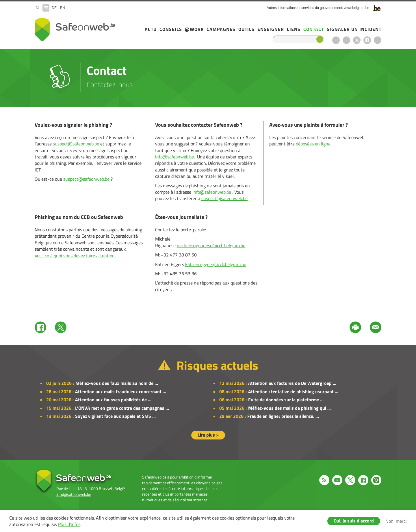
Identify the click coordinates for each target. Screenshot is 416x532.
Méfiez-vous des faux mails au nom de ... (117, 383)
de (54, 8)
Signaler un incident (354, 29)
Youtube (346, 40)
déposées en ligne (313, 144)
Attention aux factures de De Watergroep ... (292, 383)
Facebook (367, 40)
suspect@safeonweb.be (76, 144)
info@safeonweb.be (174, 157)
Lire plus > (208, 435)
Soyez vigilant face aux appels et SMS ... (115, 416)
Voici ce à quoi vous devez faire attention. (75, 256)
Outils (246, 29)
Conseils (171, 29)
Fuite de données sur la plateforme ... (286, 400)
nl (38, 8)
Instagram (378, 40)
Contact (314, 29)
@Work (194, 29)
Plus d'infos (69, 524)
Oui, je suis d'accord (354, 521)
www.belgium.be (357, 8)
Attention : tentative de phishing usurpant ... (293, 391)
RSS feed (336, 40)
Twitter (61, 327)
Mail (376, 327)
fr (46, 8)
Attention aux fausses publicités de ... (113, 400)
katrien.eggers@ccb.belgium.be (216, 264)
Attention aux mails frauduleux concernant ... (121, 391)
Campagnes (221, 29)
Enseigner (271, 29)
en (63, 8)
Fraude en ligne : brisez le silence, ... (283, 416)
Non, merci (396, 521)
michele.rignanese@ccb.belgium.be (211, 245)
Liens (294, 29)
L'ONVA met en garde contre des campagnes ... (122, 408)
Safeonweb (75, 29)
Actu (151, 29)
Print (355, 327)
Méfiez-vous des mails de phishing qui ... (289, 408)
